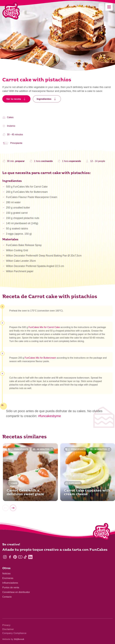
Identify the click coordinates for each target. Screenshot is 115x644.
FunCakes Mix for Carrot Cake (44, 327)
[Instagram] (5, 557)
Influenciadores (10, 583)
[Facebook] (10, 557)
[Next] (13, 508)
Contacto (7, 597)
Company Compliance (14, 633)
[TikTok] (25, 557)
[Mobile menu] (109, 7)
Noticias (6, 574)
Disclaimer (8, 629)
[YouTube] (20, 557)
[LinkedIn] (30, 557)
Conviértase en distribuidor (16, 592)
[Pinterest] (15, 557)
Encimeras (8, 578)
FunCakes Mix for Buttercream (40, 358)
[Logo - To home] (102, 532)
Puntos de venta (11, 587)
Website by (13, 639)
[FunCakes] (11, 11)
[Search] (102, 7)
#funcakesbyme (50, 416)
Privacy (6, 625)
